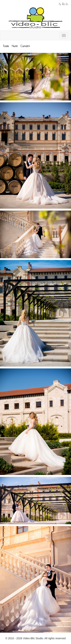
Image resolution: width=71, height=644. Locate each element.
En (67, 4)
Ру (60, 4)
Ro (63, 4)
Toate (6, 46)
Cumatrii (25, 46)
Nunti (15, 46)
